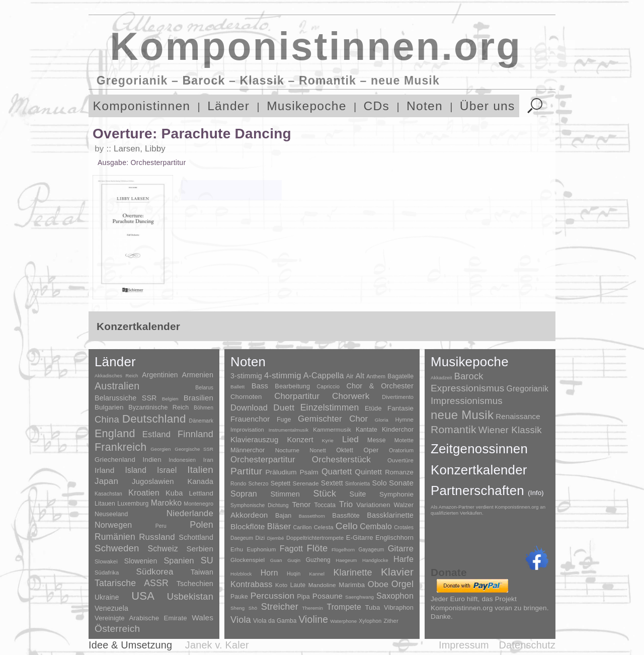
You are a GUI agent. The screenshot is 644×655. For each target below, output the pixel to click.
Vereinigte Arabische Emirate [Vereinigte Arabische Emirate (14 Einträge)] (141, 618)
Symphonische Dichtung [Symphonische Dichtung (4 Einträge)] (259, 505)
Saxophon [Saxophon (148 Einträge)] (395, 596)
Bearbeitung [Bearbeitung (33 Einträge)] (292, 386)
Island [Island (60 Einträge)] (136, 470)
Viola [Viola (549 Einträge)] (241, 620)
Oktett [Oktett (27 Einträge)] (345, 450)
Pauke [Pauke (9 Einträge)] (239, 597)
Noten (425, 106)
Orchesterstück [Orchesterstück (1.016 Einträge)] (341, 460)
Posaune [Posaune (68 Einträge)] (328, 596)
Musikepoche (306, 106)
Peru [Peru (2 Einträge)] (161, 526)
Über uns (488, 106)
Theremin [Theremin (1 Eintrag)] (313, 608)
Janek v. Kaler (217, 645)
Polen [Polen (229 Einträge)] (202, 525)
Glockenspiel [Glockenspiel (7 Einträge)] (248, 560)
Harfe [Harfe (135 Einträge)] (404, 559)
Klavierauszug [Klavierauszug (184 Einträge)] (254, 440)
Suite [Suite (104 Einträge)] (358, 494)
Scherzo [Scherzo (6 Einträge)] (259, 483)
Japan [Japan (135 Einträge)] (106, 481)
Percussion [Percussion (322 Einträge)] (272, 596)
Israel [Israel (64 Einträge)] (167, 470)
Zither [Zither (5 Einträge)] (391, 621)
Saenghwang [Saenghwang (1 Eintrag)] (359, 597)
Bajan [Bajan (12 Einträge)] (283, 516)
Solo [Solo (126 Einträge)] (379, 483)
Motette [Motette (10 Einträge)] (404, 440)
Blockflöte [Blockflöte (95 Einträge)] (248, 526)
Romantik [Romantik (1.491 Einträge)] (454, 429)
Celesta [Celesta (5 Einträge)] (324, 527)
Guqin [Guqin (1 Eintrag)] (294, 560)
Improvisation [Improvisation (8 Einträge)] (247, 430)
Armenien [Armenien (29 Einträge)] (197, 375)
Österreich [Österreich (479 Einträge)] (117, 629)
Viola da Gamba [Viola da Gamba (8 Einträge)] (275, 621)
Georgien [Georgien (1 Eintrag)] (160, 449)
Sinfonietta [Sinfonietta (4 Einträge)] (358, 484)
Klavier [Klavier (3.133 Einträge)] (397, 572)
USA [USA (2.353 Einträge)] (143, 596)
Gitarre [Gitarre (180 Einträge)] (401, 548)
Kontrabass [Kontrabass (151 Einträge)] (251, 584)
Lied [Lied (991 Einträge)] (350, 439)
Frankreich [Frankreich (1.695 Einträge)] (120, 447)
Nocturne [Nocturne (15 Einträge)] (288, 450)
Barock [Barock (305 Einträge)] (468, 376)
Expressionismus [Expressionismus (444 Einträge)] (467, 388)
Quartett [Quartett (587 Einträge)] (337, 471)
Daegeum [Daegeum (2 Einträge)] (242, 538)
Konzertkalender (479, 470)
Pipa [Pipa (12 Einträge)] (303, 597)
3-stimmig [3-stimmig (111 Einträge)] (246, 376)
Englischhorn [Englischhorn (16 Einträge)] (394, 538)
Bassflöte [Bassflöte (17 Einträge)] (346, 515)
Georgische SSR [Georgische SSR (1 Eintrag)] (194, 449)
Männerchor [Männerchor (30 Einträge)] (248, 450)
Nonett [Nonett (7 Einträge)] (318, 450)
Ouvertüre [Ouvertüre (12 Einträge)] (400, 460)
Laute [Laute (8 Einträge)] (298, 585)
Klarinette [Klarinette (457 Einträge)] (352, 572)
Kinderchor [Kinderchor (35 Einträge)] (398, 429)
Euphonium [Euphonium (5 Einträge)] (261, 549)
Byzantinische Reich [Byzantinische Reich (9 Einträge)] (158, 407)
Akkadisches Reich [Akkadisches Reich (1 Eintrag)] (116, 376)
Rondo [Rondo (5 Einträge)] (238, 484)
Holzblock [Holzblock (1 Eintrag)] (241, 574)
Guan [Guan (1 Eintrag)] (276, 560)
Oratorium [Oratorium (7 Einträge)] (401, 450)
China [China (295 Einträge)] (107, 419)
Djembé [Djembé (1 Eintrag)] (276, 538)
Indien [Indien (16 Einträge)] (152, 460)
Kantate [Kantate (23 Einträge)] (367, 430)
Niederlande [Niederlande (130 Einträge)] (190, 513)
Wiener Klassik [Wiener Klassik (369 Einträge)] (510, 430)
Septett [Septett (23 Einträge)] (281, 483)
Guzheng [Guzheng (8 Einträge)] (318, 560)
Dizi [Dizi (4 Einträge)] (260, 538)
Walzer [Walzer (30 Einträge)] (404, 505)
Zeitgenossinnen (479, 449)
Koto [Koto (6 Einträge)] (281, 585)
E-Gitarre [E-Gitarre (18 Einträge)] (360, 538)
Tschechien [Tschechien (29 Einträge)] (195, 584)
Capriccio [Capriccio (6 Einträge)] (329, 386)
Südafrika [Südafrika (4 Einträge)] (107, 572)
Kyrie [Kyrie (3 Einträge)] (328, 440)
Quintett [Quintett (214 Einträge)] (368, 472)
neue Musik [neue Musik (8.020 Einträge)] (462, 415)
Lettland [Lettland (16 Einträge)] (201, 493)
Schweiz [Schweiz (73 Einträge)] (163, 549)
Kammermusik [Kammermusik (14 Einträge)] (332, 429)
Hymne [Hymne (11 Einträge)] (404, 420)
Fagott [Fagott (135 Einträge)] (291, 549)
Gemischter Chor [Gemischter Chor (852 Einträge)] (333, 419)
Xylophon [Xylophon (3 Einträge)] (370, 621)
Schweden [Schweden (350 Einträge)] (117, 548)
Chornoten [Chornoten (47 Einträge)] (246, 397)
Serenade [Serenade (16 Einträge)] (306, 483)
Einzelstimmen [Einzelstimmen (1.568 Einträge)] (330, 407)
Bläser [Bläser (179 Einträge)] (279, 526)
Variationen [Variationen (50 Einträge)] (373, 505)
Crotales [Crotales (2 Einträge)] (404, 527)
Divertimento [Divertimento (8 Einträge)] (398, 397)
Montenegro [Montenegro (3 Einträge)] (198, 504)
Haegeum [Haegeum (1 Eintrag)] (346, 560)
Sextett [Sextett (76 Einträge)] (332, 483)
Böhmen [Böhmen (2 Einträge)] (204, 408)
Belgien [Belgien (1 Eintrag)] (170, 399)
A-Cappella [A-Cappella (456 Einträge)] (324, 375)
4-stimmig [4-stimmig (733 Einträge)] (283, 376)
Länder (228, 106)
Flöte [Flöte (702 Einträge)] (317, 548)
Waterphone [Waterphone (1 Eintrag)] (343, 621)
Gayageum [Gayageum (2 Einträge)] (372, 550)
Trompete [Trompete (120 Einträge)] (344, 607)
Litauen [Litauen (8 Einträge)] (105, 504)
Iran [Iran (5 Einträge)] (208, 460)
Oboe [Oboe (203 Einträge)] (378, 584)
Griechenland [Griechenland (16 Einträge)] (115, 460)
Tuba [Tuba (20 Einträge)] (372, 607)
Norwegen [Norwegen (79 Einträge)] (113, 525)
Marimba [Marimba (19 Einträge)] (352, 585)
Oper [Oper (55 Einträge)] (371, 450)
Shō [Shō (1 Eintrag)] (253, 608)
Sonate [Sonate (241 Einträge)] (401, 483)
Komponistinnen (142, 106)
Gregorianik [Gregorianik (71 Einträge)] (527, 389)
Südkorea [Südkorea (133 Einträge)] (155, 572)
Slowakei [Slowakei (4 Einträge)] (106, 561)
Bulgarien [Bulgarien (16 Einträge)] (109, 407)
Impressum (464, 645)
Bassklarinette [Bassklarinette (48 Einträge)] (390, 515)
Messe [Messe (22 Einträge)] (377, 440)
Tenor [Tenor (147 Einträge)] (301, 505)
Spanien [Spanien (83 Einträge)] (179, 560)
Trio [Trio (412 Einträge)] (346, 504)
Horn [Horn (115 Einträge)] (269, 573)
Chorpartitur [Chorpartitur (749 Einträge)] (297, 396)
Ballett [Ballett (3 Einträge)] (237, 387)
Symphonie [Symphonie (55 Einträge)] (396, 494)
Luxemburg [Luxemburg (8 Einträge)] (133, 504)
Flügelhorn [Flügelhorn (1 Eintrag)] (343, 550)
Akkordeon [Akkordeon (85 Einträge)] (249, 515)
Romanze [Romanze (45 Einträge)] (399, 472)
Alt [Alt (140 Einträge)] (360, 376)
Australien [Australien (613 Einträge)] (117, 386)
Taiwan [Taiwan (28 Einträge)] (202, 572)
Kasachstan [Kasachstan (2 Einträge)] (108, 494)
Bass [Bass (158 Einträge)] (260, 386)
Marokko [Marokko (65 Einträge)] (166, 503)
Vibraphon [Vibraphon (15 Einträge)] (399, 607)
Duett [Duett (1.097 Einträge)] (284, 407)
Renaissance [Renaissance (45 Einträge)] (518, 416)
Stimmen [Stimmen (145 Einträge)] (285, 494)
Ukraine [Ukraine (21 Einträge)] (107, 597)
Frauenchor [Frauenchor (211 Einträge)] (250, 419)
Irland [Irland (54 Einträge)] (104, 470)
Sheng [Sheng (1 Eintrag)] (237, 608)
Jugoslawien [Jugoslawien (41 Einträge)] (153, 481)
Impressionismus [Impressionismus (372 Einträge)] (467, 401)
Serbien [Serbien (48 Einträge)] (200, 549)
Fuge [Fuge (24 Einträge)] (284, 420)
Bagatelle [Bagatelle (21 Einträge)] (400, 376)
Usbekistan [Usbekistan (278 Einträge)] (190, 596)
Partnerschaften (487, 490)
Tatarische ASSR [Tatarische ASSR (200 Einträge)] (132, 583)
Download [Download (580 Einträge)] (249, 407)
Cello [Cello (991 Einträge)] (347, 526)
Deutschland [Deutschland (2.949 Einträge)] (154, 419)
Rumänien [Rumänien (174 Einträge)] (115, 537)
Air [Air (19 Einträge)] (350, 376)
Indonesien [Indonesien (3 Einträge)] (182, 460)
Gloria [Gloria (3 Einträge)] (382, 420)
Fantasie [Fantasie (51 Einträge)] (400, 408)
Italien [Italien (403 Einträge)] (200, 470)
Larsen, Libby (140, 149)
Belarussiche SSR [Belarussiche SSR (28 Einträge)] (126, 398)
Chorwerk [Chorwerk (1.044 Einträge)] (351, 396)
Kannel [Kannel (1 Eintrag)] (317, 574)
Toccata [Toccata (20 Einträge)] (325, 505)
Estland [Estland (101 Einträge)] (156, 434)
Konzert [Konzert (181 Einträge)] (300, 440)
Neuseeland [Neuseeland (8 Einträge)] (111, 514)
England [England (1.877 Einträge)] (115, 433)
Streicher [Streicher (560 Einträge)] (280, 607)
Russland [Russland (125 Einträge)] (157, 537)
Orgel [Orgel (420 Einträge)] (403, 584)
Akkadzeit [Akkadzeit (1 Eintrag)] (441, 378)
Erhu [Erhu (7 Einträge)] (237, 549)
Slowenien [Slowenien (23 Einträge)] (141, 561)
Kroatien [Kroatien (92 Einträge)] (144, 493)
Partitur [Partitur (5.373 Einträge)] (246, 471)
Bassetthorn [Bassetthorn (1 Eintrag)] (312, 516)
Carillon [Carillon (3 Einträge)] (303, 527)
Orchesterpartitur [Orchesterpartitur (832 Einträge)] (263, 460)
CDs (377, 106)
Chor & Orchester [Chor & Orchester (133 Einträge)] (380, 386)
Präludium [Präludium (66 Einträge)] (281, 472)
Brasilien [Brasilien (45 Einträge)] (198, 398)
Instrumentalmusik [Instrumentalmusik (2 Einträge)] (289, 430)
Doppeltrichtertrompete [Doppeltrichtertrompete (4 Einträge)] (315, 538)
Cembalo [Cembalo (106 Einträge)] (376, 526)
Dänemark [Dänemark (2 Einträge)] (201, 421)
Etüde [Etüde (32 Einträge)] (373, 408)
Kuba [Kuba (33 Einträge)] (174, 493)
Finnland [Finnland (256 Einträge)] (195, 434)
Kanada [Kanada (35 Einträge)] (200, 481)
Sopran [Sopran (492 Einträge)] (244, 494)
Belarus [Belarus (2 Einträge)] (204, 388)
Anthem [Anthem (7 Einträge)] (376, 376)
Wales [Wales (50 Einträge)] (203, 618)
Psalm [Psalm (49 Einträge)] (309, 472)
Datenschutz (527, 645)
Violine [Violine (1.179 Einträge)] (313, 620)
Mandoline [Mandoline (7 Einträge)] (322, 585)
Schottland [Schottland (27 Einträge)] (196, 537)
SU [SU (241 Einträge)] (207, 560)
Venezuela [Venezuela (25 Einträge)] (111, 608)
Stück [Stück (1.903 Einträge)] (325, 494)
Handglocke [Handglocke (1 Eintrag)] (375, 560)
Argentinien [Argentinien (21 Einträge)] (160, 375)
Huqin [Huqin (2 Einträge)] (294, 574)
